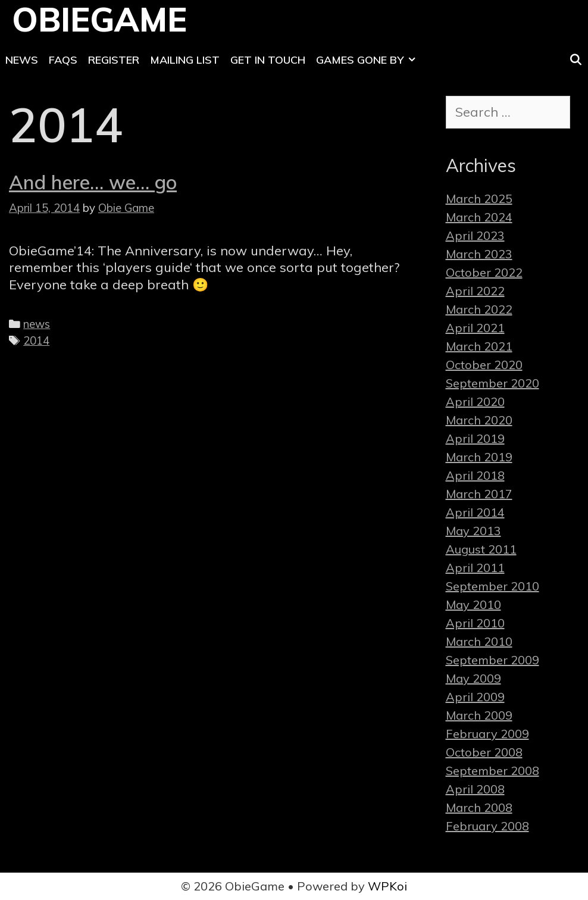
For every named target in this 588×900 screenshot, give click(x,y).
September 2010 (492, 586)
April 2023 (475, 235)
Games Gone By (368, 60)
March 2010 (479, 641)
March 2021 (479, 346)
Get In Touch (268, 60)
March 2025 (479, 199)
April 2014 (475, 512)
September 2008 (492, 771)
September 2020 (492, 383)
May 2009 (473, 678)
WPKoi (387, 886)
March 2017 (479, 494)
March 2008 (479, 807)
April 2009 (475, 697)
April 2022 (475, 291)
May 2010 (473, 604)
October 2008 (484, 752)
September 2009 (492, 660)
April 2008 (475, 789)
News (22, 60)
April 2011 (475, 568)
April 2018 (475, 475)
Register (114, 60)
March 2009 (479, 715)
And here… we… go (93, 182)
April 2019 (475, 438)
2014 (36, 340)
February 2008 (487, 826)
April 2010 (475, 623)
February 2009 (487, 734)
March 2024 (479, 217)
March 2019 (479, 457)
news (37, 324)
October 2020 (484, 365)
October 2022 (484, 272)
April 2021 (475, 328)
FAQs (63, 60)
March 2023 (479, 254)
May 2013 (473, 531)
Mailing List (185, 60)
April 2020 (475, 401)
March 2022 (479, 309)
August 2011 (481, 549)
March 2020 (479, 420)
